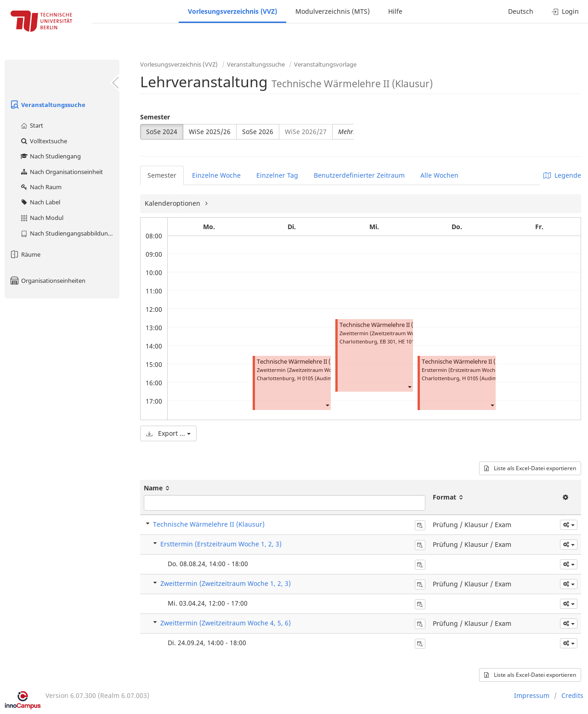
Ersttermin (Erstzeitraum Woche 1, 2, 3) (221, 544)
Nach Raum (41, 187)
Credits (572, 695)
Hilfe (395, 11)
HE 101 (406, 341)
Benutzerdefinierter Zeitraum (359, 175)
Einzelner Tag (277, 175)
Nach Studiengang (50, 156)
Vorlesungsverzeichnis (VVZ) (232, 11)
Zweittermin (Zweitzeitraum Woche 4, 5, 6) (226, 623)
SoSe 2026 (258, 132)
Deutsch (521, 11)
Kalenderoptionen (173, 203)
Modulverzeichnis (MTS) (333, 11)
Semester (155, 117)
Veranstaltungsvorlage (325, 64)
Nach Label (40, 202)
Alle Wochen (439, 175)
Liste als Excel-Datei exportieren (530, 468)
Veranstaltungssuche (47, 105)
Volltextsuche (43, 141)
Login (565, 11)
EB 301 (388, 341)
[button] (327, 405)
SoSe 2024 (162, 132)
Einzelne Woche (216, 175)
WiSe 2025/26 (210, 132)
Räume (25, 254)
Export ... (168, 433)
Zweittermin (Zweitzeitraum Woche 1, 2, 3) (226, 583)
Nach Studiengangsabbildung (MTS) (70, 233)
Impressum (532, 695)
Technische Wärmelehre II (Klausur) (305, 362)
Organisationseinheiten (47, 281)
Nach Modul (42, 218)
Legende (562, 175)
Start (31, 125)
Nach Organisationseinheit (61, 172)
